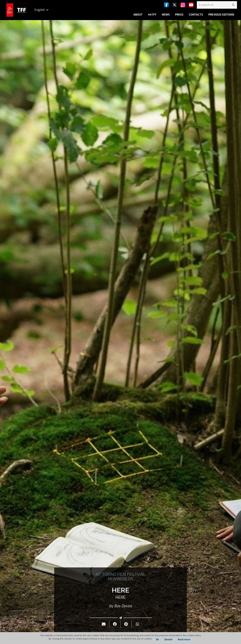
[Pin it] (126, 624)
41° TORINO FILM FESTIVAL (120, 574)
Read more (184, 640)
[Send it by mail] (104, 624)
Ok (157, 640)
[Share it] (115, 624)
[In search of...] (217, 5)
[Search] (233, 5)
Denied (168, 640)
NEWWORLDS (120, 579)
